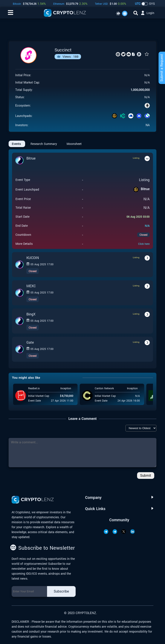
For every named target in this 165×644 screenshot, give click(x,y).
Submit (146, 476)
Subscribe (61, 591)
